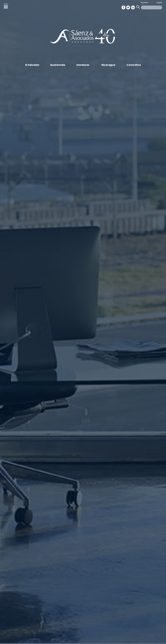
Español (145, 2)
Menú (6, 6)
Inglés (159, 2)
